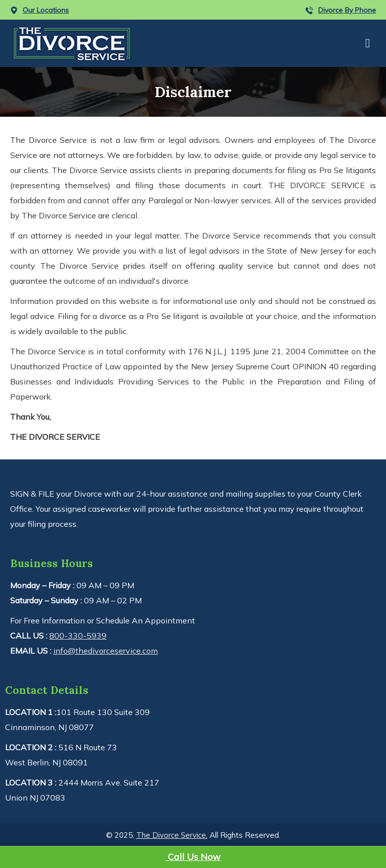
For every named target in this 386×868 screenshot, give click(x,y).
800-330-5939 (78, 636)
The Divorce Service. (172, 835)
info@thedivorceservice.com (106, 651)
